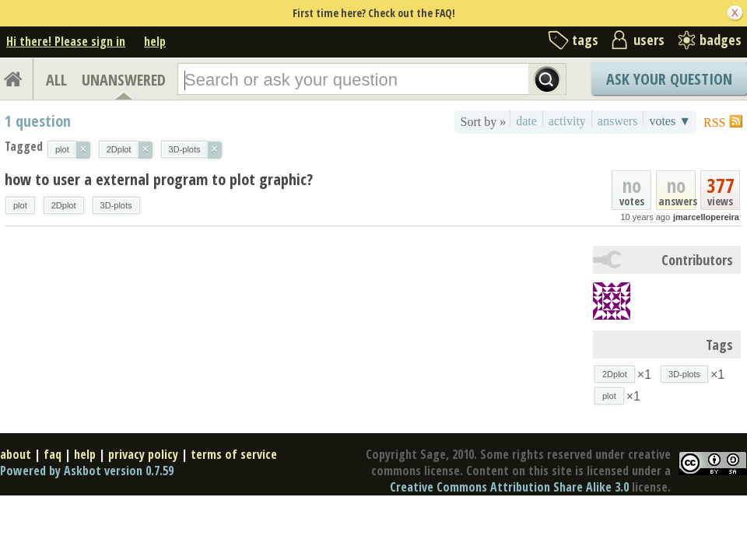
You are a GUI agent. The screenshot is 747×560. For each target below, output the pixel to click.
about (16, 454)
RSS (714, 122)
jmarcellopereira (706, 217)
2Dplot (64, 205)
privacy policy (143, 454)
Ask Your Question (669, 79)
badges (721, 40)
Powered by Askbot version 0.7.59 (87, 471)
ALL (56, 80)
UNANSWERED (124, 80)
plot (20, 205)
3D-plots (116, 205)
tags (585, 40)
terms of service (234, 454)
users (649, 40)
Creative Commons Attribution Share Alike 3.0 (509, 487)
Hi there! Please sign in (66, 41)
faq (53, 454)
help (155, 41)
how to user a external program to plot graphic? (159, 179)
